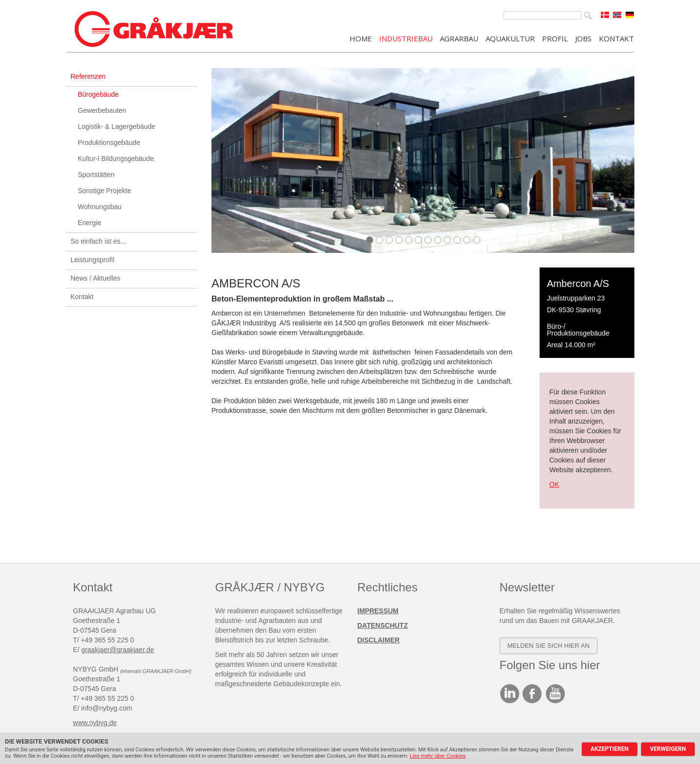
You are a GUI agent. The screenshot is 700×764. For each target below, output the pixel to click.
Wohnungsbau (100, 207)
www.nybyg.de (95, 723)
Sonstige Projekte (105, 191)
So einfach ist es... (98, 241)
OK (554, 484)
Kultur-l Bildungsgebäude (116, 159)
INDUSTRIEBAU (406, 38)
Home (361, 38)
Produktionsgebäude (109, 142)
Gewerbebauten (102, 110)
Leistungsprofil (92, 260)
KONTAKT (616, 38)
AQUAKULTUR (510, 38)
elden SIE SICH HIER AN (551, 646)
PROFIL (555, 38)
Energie (89, 223)
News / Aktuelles (96, 278)
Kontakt (82, 297)
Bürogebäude (98, 94)
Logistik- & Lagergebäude (117, 126)
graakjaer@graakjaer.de (118, 650)
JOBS (583, 38)
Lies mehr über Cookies (438, 756)
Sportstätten (96, 175)
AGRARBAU (459, 38)
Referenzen (88, 76)
